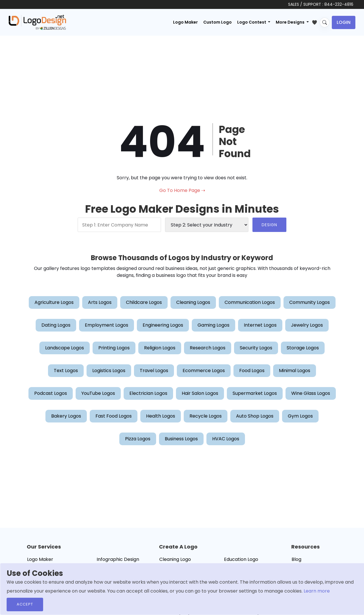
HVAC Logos (226, 439)
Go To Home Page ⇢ (182, 190)
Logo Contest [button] (252, 22)
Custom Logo (218, 22)
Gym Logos (300, 416)
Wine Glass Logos (311, 393)
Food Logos (252, 371)
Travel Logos (154, 371)
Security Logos (256, 348)
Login (344, 22)
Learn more (317, 591)
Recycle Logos (206, 416)
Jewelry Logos (307, 325)
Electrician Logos (148, 393)
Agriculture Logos (54, 302)
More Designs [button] (291, 22)
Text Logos (66, 371)
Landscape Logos (65, 348)
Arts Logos (100, 302)
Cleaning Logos (193, 302)
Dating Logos (56, 325)
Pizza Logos (138, 439)
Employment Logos (107, 325)
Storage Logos (303, 348)
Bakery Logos (66, 416)
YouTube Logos (98, 393)
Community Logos (310, 302)
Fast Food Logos (114, 416)
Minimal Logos (295, 371)
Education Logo (241, 559)
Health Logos (161, 416)
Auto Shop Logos (255, 416)
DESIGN (269, 225)
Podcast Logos (51, 393)
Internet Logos (260, 325)
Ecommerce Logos (204, 371)
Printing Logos (114, 348)
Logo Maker (185, 22)
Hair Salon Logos (200, 393)
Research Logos (208, 348)
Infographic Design (118, 559)
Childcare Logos (144, 302)
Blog (296, 559)
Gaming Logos (213, 325)
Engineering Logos (163, 325)
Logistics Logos (109, 371)
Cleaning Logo (175, 559)
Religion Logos (160, 348)
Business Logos (181, 439)
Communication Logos (250, 302)
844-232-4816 (339, 4)
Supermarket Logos (255, 393)
